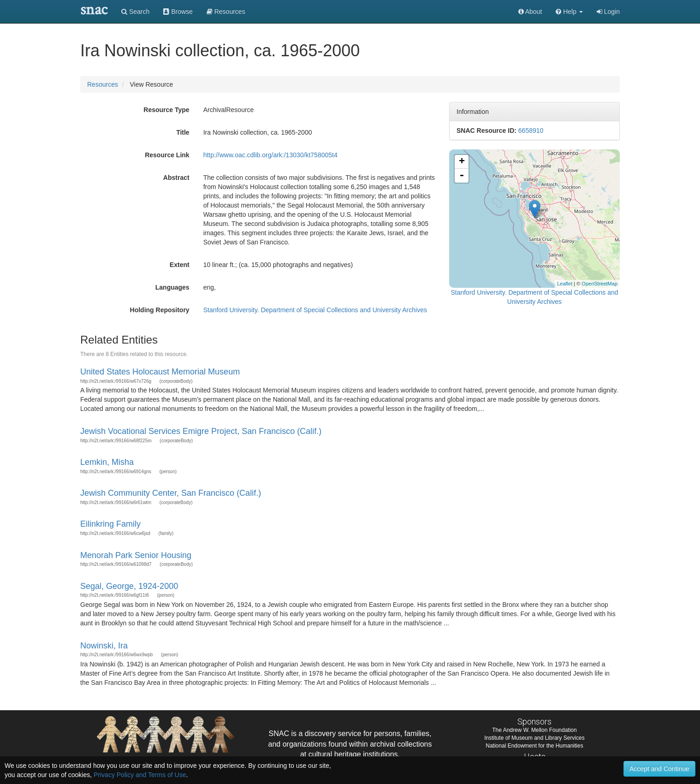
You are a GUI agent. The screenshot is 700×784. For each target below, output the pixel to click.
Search (135, 12)
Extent (180, 265)
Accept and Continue (659, 769)
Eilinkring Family (110, 524)
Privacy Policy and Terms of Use (140, 775)
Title (183, 132)
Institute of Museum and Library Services (534, 738)
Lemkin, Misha (107, 462)
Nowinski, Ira (104, 646)
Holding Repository (160, 310)
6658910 (531, 131)
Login (608, 12)
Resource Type (166, 110)
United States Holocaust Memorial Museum (160, 372)
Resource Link (167, 155)
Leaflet (565, 284)
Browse (178, 12)
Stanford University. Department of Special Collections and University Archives (315, 310)
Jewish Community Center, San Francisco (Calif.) (171, 493)
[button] (569, 12)
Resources (103, 84)
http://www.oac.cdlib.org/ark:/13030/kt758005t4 (270, 155)
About (530, 12)
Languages (172, 287)
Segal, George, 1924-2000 (129, 586)
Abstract (176, 178)
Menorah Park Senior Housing (136, 555)
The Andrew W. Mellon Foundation (534, 730)
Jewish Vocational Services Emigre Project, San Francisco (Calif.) (201, 431)
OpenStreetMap (599, 284)
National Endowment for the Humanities (534, 746)
